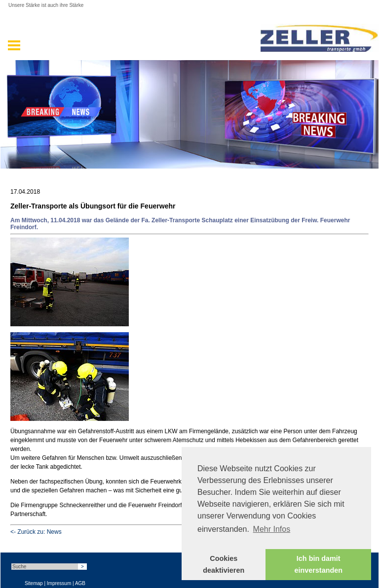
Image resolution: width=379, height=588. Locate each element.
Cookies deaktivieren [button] (224, 564)
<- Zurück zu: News (36, 532)
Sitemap (34, 583)
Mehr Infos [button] (272, 529)
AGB (80, 583)
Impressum (59, 583)
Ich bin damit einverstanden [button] (318, 564)
